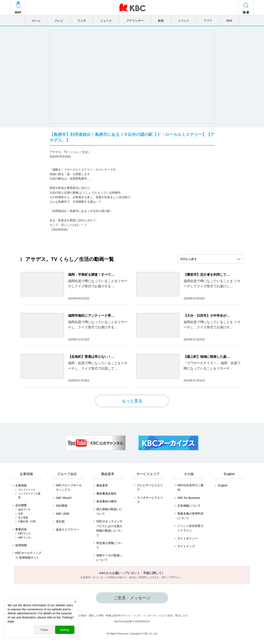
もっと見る (132, 401)
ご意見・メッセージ (132, 598)
